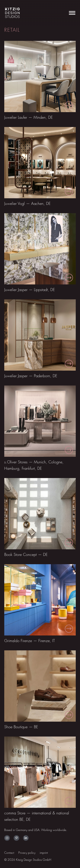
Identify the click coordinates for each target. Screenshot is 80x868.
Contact (9, 853)
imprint (44, 853)
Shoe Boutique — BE (21, 727)
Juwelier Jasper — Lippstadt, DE (30, 290)
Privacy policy (27, 853)
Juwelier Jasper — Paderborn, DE (31, 376)
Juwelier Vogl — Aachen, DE (27, 203)
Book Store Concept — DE (26, 555)
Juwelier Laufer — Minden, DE (28, 117)
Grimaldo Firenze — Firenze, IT (30, 641)
